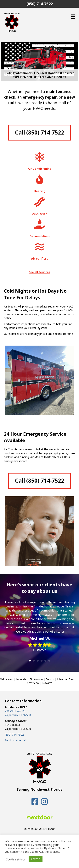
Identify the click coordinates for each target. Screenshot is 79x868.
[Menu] (73, 17)
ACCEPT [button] (36, 859)
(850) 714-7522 (14, 735)
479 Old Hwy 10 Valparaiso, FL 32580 (18, 713)
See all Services (39, 272)
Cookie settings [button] (16, 859)
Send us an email (15, 740)
